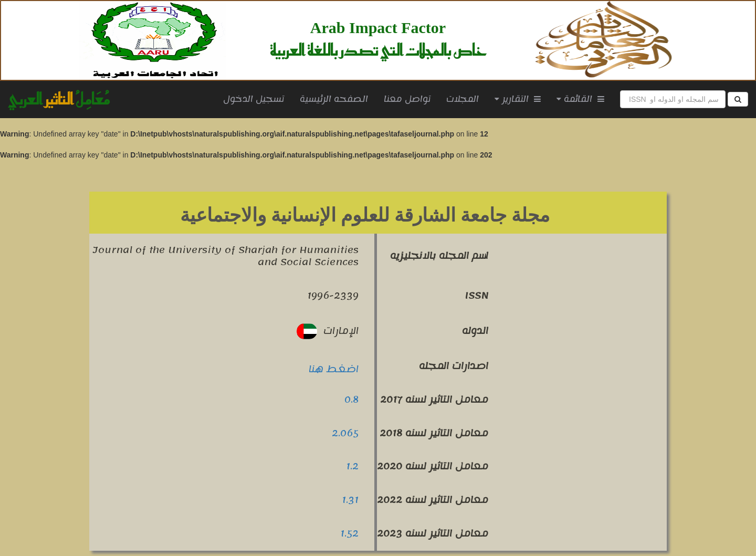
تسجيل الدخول (254, 99)
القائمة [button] (580, 99)
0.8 (351, 400)
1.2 (352, 466)
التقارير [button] (518, 99)
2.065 (345, 433)
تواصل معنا (407, 99)
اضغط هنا (334, 369)
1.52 (349, 533)
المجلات (463, 99)
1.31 (350, 500)
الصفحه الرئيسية (338, 99)
